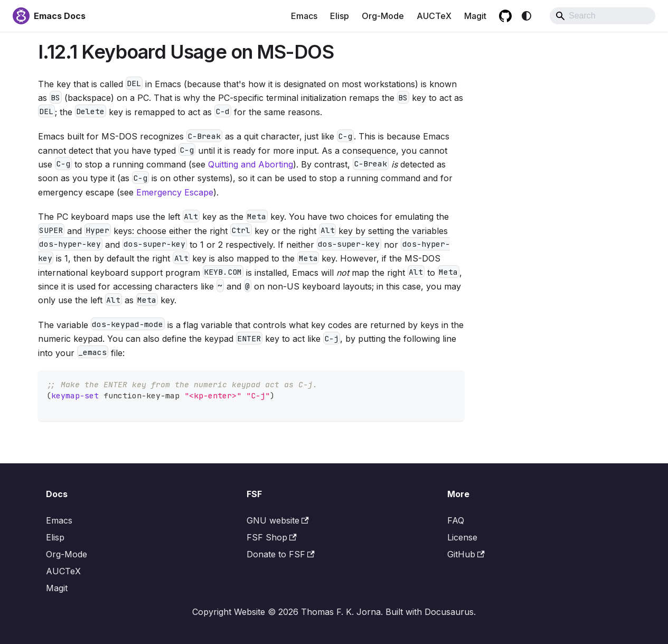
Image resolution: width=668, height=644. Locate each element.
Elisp (340, 16)
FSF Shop (272, 537)
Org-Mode (383, 16)
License (462, 537)
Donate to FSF (281, 554)
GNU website (278, 520)
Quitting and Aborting (251, 164)
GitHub (466, 554)
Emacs (304, 16)
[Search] (603, 16)
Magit (475, 16)
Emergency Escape (175, 192)
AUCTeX (434, 16)
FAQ (456, 520)
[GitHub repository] (505, 16)
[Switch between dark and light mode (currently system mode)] (526, 16)
